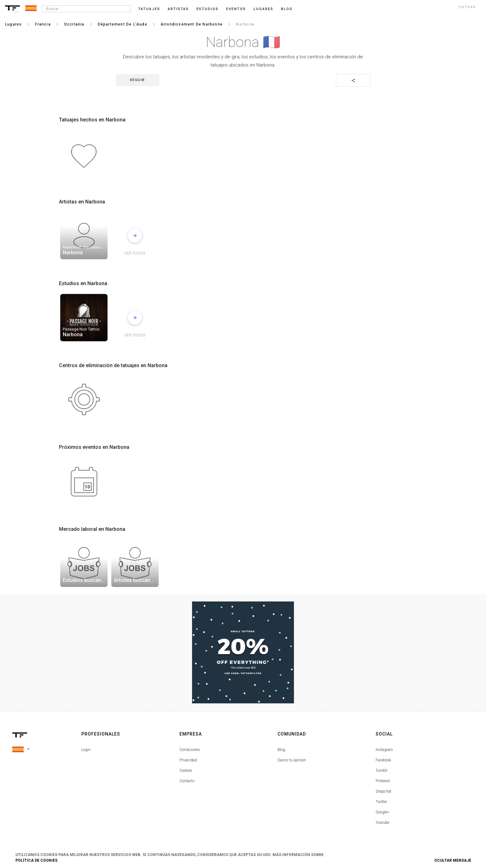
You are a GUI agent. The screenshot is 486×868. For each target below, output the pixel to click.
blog (287, 9)
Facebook (383, 760)
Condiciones (190, 750)
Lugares (263, 9)
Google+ (382, 812)
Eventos (236, 9)
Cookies (186, 771)
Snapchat (384, 791)
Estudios (208, 9)
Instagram (384, 750)
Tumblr (382, 771)
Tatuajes (149, 9)
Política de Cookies (36, 860)
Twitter (381, 802)
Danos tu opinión (292, 760)
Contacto (187, 781)
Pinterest (383, 781)
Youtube (382, 823)
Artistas (178, 9)
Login (86, 750)
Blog (281, 750)
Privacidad (188, 760)
